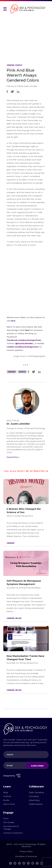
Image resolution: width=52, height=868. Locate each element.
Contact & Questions (13, 833)
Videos (19, 65)
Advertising (34, 800)
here (13, 321)
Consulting (34, 796)
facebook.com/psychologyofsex (24, 340)
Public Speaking (36, 792)
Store (6, 818)
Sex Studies (9, 822)
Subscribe (37, 766)
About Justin (9, 804)
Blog (6, 792)
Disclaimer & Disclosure (26, 856)
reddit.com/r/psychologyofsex (23, 347)
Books (6, 800)
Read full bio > (13, 457)
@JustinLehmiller (24, 343)
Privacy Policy (26, 851)
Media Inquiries (36, 804)
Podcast (7, 796)
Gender (10, 65)
